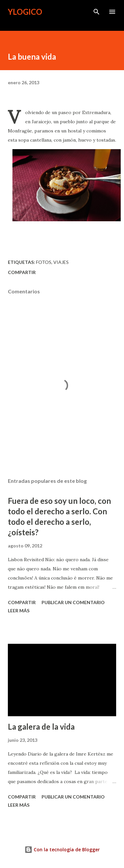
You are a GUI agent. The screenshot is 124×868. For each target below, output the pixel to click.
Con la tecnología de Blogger (62, 849)
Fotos (44, 262)
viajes (61, 262)
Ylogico (25, 12)
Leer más (19, 611)
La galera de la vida (41, 727)
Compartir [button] (22, 272)
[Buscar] (97, 12)
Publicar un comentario (73, 602)
